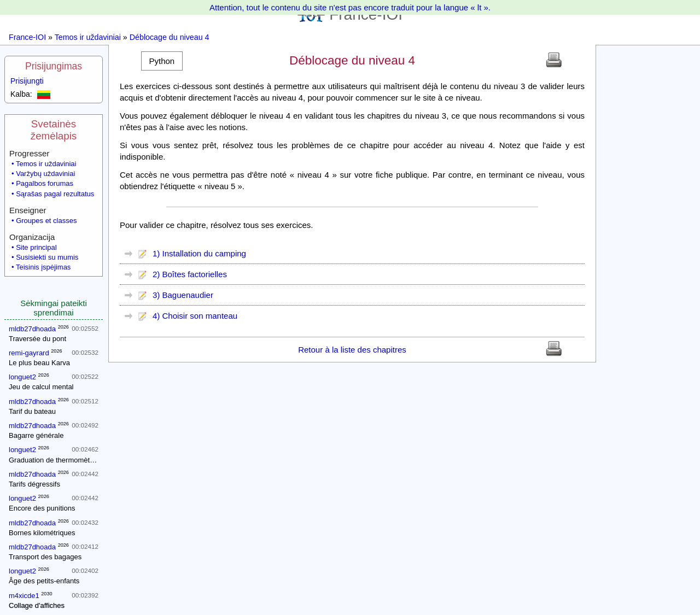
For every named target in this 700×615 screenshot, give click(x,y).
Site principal (36, 247)
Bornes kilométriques (42, 533)
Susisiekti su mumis (47, 257)
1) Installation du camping (199, 253)
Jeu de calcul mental (41, 387)
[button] (162, 61)
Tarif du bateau (32, 411)
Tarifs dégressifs (34, 484)
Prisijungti (27, 81)
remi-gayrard (29, 353)
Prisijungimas (54, 66)
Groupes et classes (46, 221)
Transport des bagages (45, 557)
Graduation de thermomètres (54, 460)
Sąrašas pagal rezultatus (55, 194)
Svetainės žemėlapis (54, 130)
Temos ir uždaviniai (88, 37)
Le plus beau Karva (39, 363)
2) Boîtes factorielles (190, 274)
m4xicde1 (24, 596)
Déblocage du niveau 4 (170, 37)
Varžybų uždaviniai (45, 174)
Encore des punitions (42, 508)
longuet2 (22, 377)
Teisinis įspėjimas (43, 267)
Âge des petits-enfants (44, 581)
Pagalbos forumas (45, 183)
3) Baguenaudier (183, 295)
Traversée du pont (37, 339)
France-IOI (27, 37)
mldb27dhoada (32, 329)
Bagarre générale (36, 435)
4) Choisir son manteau (195, 316)
